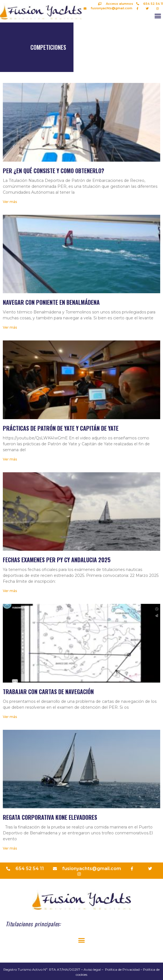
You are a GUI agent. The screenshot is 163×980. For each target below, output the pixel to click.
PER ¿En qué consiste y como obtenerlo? (53, 171)
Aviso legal (92, 969)
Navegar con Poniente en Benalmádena (51, 302)
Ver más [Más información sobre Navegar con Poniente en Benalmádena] (10, 327)
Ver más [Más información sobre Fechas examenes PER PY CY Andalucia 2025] (10, 591)
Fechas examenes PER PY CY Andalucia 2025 (57, 560)
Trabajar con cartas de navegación (48, 692)
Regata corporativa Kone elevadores (50, 817)
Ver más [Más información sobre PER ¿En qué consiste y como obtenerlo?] (10, 202)
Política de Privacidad (122, 969)
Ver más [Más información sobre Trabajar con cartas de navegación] (10, 717)
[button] (158, 16)
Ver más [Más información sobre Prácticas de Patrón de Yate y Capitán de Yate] (10, 459)
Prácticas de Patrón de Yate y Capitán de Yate (61, 428)
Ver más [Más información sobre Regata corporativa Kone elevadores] (10, 848)
